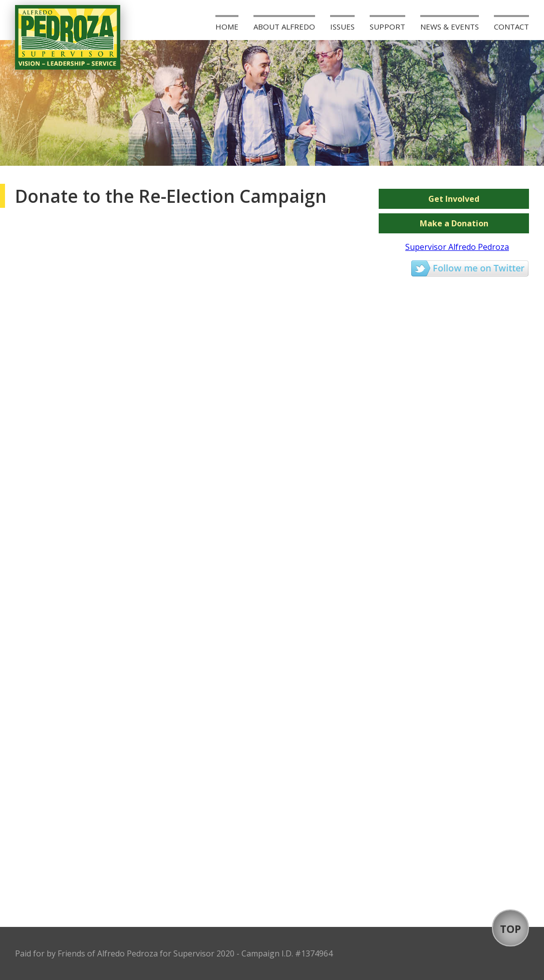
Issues (342, 27)
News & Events (450, 27)
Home (227, 27)
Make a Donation (454, 223)
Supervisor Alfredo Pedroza (457, 247)
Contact (511, 27)
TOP (510, 929)
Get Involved (454, 199)
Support (387, 27)
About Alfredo (284, 27)
